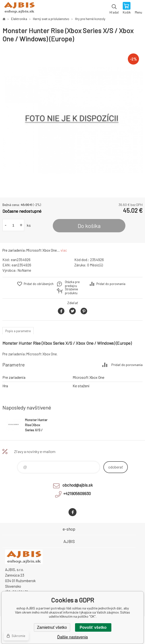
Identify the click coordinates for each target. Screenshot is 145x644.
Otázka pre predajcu (72, 284)
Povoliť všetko (93, 627)
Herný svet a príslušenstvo (51, 19)
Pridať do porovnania (111, 284)
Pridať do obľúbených (39, 284)
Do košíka (89, 226)
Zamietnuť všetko (52, 627)
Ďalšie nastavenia (72, 637)
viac (64, 250)
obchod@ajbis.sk (78, 485)
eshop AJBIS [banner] (19, 8)
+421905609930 (77, 493)
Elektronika (19, 19)
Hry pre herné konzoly (90, 19)
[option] (72, 120)
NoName (24, 270)
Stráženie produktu (71, 291)
